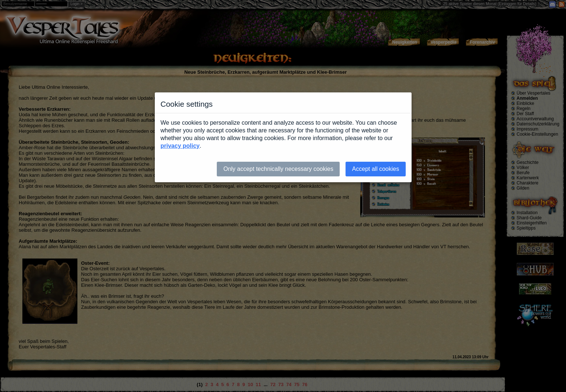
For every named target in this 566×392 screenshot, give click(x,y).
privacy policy (180, 146)
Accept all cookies (376, 169)
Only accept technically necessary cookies (278, 169)
